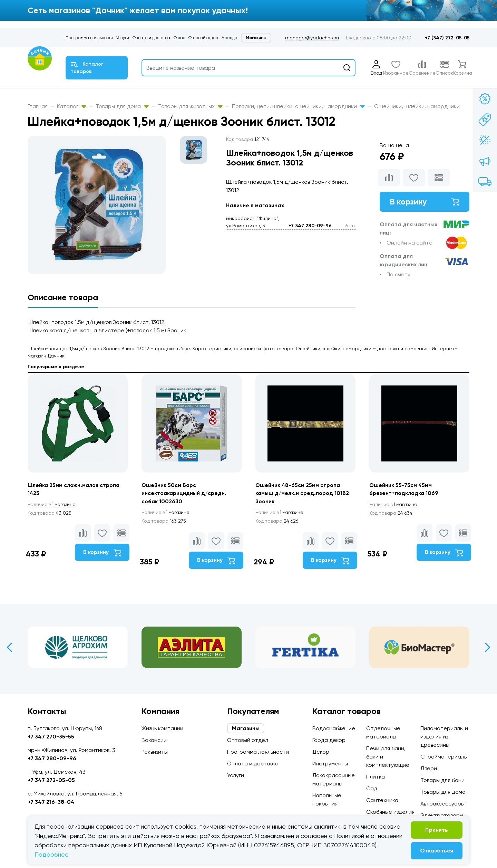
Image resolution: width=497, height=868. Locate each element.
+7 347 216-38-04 (51, 802)
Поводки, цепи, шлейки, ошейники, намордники (298, 106)
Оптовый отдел (203, 38)
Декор (321, 752)
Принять (437, 830)
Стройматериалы (444, 757)
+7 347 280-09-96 (310, 226)
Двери (429, 768)
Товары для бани (442, 780)
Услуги (123, 38)
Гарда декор (329, 740)
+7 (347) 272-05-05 (447, 38)
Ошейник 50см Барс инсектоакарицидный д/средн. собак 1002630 (185, 493)
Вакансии (154, 740)
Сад (372, 788)
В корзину (425, 202)
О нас (179, 38)
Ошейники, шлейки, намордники (417, 106)
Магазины (256, 38)
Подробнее (52, 854)
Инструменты (330, 764)
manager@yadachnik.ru (312, 38)
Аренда (230, 38)
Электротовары (442, 815)
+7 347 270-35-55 (51, 737)
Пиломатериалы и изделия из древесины (444, 737)
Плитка (376, 777)
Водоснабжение (334, 728)
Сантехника (382, 800)
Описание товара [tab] (63, 297)
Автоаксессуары (442, 804)
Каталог (72, 106)
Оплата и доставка (151, 38)
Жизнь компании (162, 728)
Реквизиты (155, 752)
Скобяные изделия (390, 812)
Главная (38, 106)
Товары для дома (122, 106)
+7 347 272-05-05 (51, 780)
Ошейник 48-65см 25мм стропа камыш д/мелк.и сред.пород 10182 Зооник (303, 493)
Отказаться (437, 851)
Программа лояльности (89, 38)
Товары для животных (190, 106)
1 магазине (53, 505)
